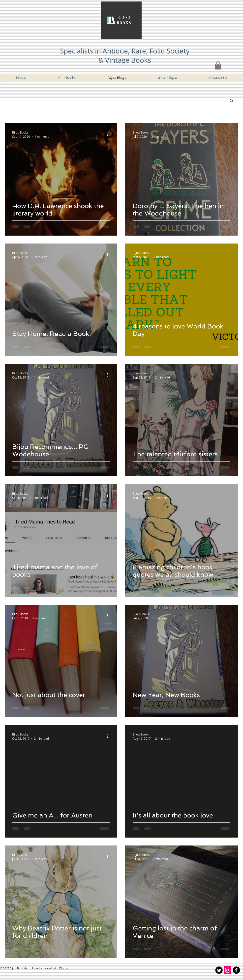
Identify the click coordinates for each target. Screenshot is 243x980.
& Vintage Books (125, 60)
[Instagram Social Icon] (228, 970)
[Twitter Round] (219, 970)
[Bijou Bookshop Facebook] (236, 970)
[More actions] (109, 134)
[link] (218, 65)
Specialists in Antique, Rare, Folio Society (125, 51)
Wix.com (65, 968)
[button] (231, 101)
